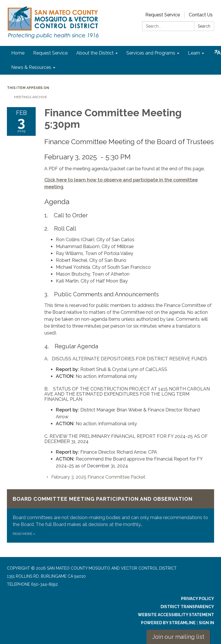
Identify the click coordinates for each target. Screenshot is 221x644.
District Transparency (187, 607)
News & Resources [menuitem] (31, 67)
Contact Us (201, 15)
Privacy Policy (198, 599)
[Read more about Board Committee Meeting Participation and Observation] (110, 516)
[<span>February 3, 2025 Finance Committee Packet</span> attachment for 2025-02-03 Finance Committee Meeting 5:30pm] (98, 477)
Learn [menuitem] (194, 53)
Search (204, 26)
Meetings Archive (31, 97)
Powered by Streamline (168, 623)
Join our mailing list (178, 637)
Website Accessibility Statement (176, 615)
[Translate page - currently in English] (218, 52)
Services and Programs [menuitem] (151, 53)
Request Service (163, 15)
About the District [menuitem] (95, 53)
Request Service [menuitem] (50, 53)
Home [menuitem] (18, 53)
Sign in (206, 623)
